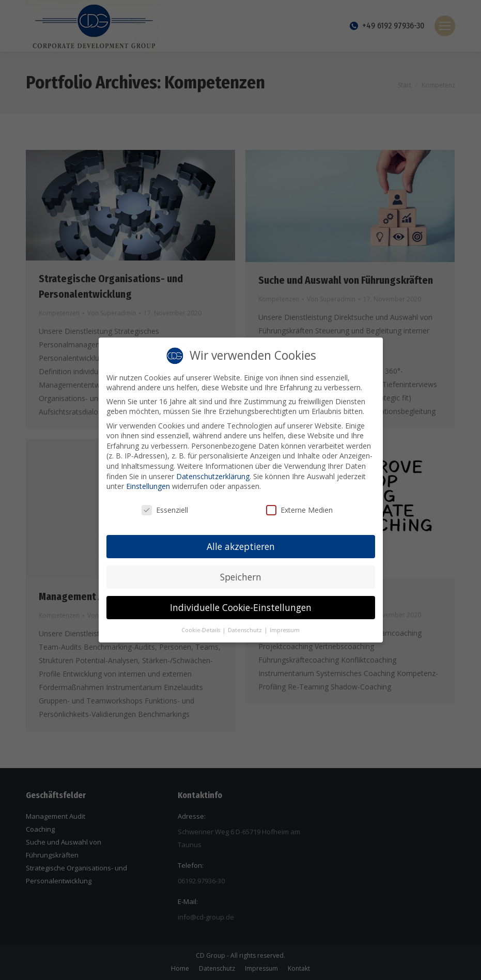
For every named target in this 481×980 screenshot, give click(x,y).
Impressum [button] (285, 626)
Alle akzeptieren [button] (241, 542)
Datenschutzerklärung (213, 472)
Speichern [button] (241, 573)
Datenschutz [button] (246, 626)
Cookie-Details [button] (201, 626)
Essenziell (165, 506)
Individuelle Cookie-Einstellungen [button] (241, 603)
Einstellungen (148, 482)
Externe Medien (299, 506)
